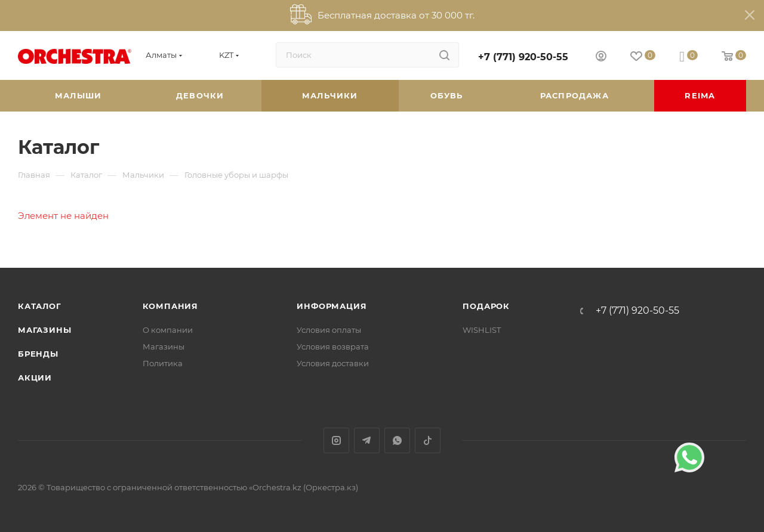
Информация (332, 306)
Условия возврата (333, 347)
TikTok (428, 440)
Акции (35, 378)
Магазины (44, 330)
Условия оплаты (329, 330)
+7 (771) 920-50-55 (523, 57)
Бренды (38, 354)
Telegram (367, 440)
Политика (163, 363)
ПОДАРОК (486, 306)
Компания (170, 306)
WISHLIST (482, 330)
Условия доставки (333, 363)
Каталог (40, 306)
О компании (168, 330)
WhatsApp (397, 440)
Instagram (336, 440)
